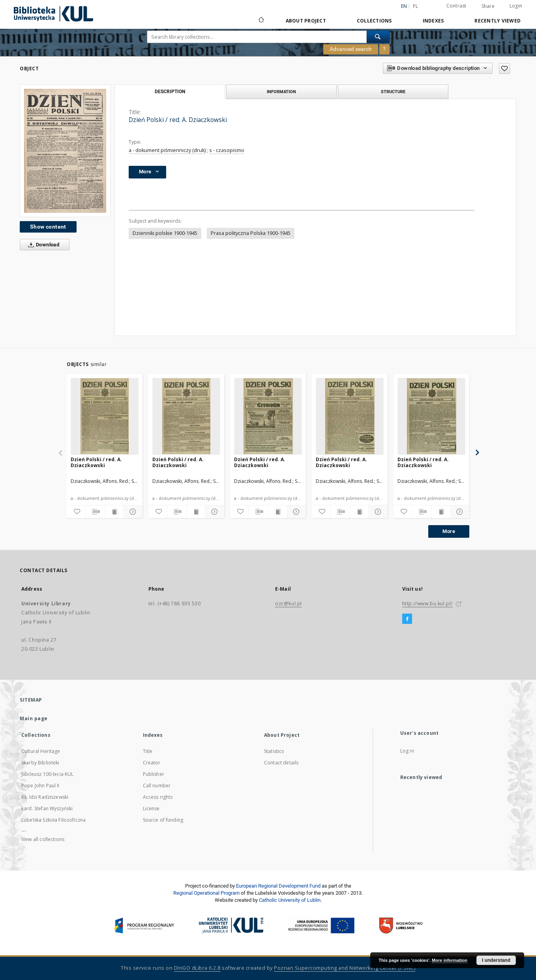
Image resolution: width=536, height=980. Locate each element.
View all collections (43, 839)
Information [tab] (281, 92)
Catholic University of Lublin (290, 900)
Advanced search (351, 49)
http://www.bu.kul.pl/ (428, 604)
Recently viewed (498, 21)
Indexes (433, 21)
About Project (306, 21)
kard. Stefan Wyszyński (47, 808)
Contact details (281, 763)
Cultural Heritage (41, 751)
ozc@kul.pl (289, 604)
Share (488, 6)
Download (42, 245)
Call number (157, 786)
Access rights (158, 797)
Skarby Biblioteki (40, 763)
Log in (407, 751)
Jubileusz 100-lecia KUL (47, 774)
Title (148, 751)
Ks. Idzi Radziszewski (45, 797)
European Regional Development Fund (278, 886)
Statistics (274, 751)
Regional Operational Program (206, 893)
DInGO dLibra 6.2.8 (197, 968)
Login (516, 6)
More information (450, 960)
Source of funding (163, 820)
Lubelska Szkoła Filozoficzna (53, 820)
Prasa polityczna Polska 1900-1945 (251, 233)
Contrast (456, 6)
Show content (48, 227)
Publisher (154, 774)
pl (416, 6)
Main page (34, 718)
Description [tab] (170, 92)
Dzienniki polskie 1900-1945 (165, 233)
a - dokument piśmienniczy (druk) (167, 150)
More (449, 531)
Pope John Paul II (40, 786)
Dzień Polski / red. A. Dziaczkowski (96, 462)
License (151, 808)
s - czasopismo (227, 150)
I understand (496, 960)
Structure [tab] (393, 92)
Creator (152, 763)
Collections (374, 21)
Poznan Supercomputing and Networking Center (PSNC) (345, 968)
